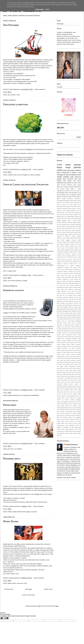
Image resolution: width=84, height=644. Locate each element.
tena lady (63, 416)
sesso (65, 183)
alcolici (79, 220)
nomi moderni (65, 362)
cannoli (59, 250)
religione (78, 170)
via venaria (72, 427)
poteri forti (11, 449)
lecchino (59, 337)
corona (58, 270)
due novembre (12, 95)
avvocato (63, 185)
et (67, 291)
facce (64, 295)
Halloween (78, 177)
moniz (63, 356)
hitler (65, 319)
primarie (73, 382)
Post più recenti (9, 589)
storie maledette (61, 412)
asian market (65, 230)
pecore (75, 372)
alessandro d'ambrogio (62, 222)
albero (58, 185)
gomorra (75, 315)
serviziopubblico (65, 402)
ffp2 (65, 301)
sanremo (79, 195)
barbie (76, 238)
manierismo (65, 347)
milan (76, 352)
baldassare (70, 234)
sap (75, 398)
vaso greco (34, 512)
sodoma (79, 406)
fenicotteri (65, 297)
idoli (68, 319)
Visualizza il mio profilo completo (66, 477)
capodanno (67, 250)
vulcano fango (72, 431)
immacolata (59, 323)
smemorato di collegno (71, 406)
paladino (66, 177)
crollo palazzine (77, 274)
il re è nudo (68, 321)
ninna (58, 362)
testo (75, 416)
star (58, 410)
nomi (61, 362)
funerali (62, 307)
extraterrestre (78, 293)
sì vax (71, 414)
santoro (72, 398)
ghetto (61, 311)
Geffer (58, 210)
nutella (68, 364)
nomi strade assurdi (73, 362)
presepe (78, 165)
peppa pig (71, 374)
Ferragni (70, 209)
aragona (79, 226)
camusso (76, 248)
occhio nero (20, 583)
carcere (79, 250)
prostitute (65, 386)
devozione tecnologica (62, 280)
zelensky (71, 433)
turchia (58, 422)
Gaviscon (79, 209)
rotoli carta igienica (72, 394)
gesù (58, 311)
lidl (58, 193)
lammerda (73, 333)
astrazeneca (78, 230)
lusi (66, 343)
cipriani (67, 262)
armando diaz (69, 228)
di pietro (71, 280)
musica (64, 358)
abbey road (78, 216)
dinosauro (64, 281)
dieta (80, 280)
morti (70, 193)
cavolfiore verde (12, 175)
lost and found (78, 341)
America (71, 205)
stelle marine (67, 410)
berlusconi (65, 172)
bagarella (62, 234)
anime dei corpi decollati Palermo (69, 226)
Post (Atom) (31, 595)
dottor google (75, 283)
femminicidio (78, 187)
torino (59, 172)
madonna (73, 175)
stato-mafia (61, 410)
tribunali (76, 419)
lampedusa (79, 333)
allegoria (75, 222)
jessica (75, 329)
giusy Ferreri (63, 315)
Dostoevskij (64, 209)
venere (66, 425)
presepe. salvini (61, 382)
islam (77, 327)
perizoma (79, 374)
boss (80, 242)
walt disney (78, 431)
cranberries (65, 272)
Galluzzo (74, 209)
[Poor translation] (6, 618)
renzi (62, 390)
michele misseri (70, 352)
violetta (63, 429)
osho (67, 368)
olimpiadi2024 (72, 366)
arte (77, 228)
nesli (65, 360)
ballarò (75, 234)
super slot (62, 414)
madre (14, 583)
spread (69, 183)
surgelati (67, 414)
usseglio (59, 423)
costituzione (60, 272)
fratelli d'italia (69, 305)
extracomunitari (71, 293)
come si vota (78, 264)
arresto (74, 228)
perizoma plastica (61, 376)
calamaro (72, 246)
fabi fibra (59, 295)
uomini (74, 197)
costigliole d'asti (77, 270)
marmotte (59, 349)
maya (67, 351)
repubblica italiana (69, 390)
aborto (79, 183)
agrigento (59, 220)
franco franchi (63, 305)
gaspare (76, 307)
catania (75, 252)
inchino (65, 323)
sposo (74, 408)
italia (69, 329)
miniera (79, 352)
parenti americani (66, 372)
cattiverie (79, 252)
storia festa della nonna (76, 410)
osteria (70, 368)
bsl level (77, 244)
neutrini (79, 360)
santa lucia (60, 197)
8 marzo (71, 203)
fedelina (79, 295)
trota (80, 419)
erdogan (59, 291)
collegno (75, 262)
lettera (69, 337)
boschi (77, 242)
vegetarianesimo (61, 425)
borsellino (69, 185)
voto (64, 431)
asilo (70, 230)
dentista (76, 278)
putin (66, 388)
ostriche (74, 368)
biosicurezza (60, 242)
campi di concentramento (68, 248)
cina (61, 262)
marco (69, 347)
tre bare (62, 419)
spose (71, 408)
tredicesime (67, 419)
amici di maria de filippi (73, 224)
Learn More (39, 10)
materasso (59, 351)
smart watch (78, 404)
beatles (63, 240)
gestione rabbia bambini (75, 309)
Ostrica (63, 214)
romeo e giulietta (77, 392)
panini (67, 370)
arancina (59, 228)
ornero (64, 368)
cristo (61, 274)
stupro (74, 412)
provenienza (70, 386)
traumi (58, 419)
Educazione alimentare (16, 104)
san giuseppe (73, 195)
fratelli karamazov (77, 305)
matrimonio (60, 183)
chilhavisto (70, 260)
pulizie (79, 386)
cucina (69, 276)
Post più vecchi (48, 589)
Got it (47, 10)
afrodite (10, 512)
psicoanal (75, 386)
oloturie (59, 368)
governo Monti (65, 189)
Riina (80, 214)
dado (76, 276)
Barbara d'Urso (77, 205)
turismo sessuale (65, 422)
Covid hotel (73, 207)
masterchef (78, 349)
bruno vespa (64, 167)
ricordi (76, 390)
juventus (79, 329)
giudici (75, 313)
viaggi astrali (78, 427)
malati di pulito (74, 343)
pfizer (69, 376)
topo (61, 418)
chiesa (64, 179)
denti (73, 278)
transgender (78, 418)
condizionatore (60, 268)
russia (67, 195)
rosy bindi (63, 394)
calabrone (67, 246)
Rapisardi (76, 214)
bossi (58, 244)
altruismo (65, 224)
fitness (58, 303)
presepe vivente (77, 380)
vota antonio (60, 431)
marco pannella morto (76, 347)
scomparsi (72, 400)
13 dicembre (74, 183)
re (77, 388)
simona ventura (60, 404)
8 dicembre (66, 203)
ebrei (68, 285)
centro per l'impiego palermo (68, 256)
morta (71, 356)
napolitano (75, 193)
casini (74, 185)
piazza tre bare (63, 378)
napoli (77, 358)
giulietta (79, 313)
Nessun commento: (40, 89)
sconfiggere (78, 400)
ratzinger (63, 195)
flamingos (63, 303)
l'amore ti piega (76, 331)
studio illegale (69, 412)
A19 (67, 205)
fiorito (77, 301)
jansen (72, 329)
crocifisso (71, 274)
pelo (58, 374)
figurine (71, 301)
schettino (79, 398)
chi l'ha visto (74, 258)
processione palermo (62, 384)
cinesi (64, 262)
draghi (58, 187)
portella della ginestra (62, 380)
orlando (59, 177)
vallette (63, 423)
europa (79, 291)
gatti (80, 307)
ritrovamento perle (61, 392)
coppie (75, 268)
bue (80, 244)
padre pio (62, 370)
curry (73, 276)
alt (62, 224)
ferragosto (71, 297)
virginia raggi (68, 429)
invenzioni (77, 325)
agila (76, 218)
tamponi (79, 414)
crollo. (58, 276)
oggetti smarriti (64, 366)
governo (65, 317)
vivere (76, 429)
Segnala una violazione (65, 155)
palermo (77, 167)
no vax (79, 193)
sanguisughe (72, 396)
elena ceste (78, 179)
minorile (68, 354)
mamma (59, 345)
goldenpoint (70, 315)
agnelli (79, 218)
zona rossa (59, 435)
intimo (72, 325)
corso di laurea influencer (15, 281)
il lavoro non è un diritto (74, 319)
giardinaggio (66, 311)
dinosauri (59, 281)
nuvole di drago (74, 364)
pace (58, 370)
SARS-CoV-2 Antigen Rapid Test (68, 216)
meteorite (59, 352)
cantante (62, 250)
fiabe (68, 301)
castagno (71, 252)
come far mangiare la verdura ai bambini (29, 175)
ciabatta (15, 512)
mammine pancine (66, 345)
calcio (76, 246)
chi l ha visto (67, 258)
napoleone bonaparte (71, 358)
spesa (69, 408)
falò (67, 295)
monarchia (79, 354)
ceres (76, 256)
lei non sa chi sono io (75, 191)
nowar (64, 364)
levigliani (59, 339)
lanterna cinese (61, 335)
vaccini (64, 199)
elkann (58, 289)
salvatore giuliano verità (63, 396)
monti (79, 175)
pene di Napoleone (64, 374)
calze (80, 246)
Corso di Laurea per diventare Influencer (26, 184)
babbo (77, 232)
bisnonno (65, 242)
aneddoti (59, 179)
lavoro (79, 181)
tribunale (72, 419)
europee (59, 293)
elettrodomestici (60, 287)
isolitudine (65, 329)
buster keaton (60, 246)
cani (80, 248)
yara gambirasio (61, 433)
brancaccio (62, 244)
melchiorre (71, 351)
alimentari (70, 222)
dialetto (76, 280)
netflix (69, 360)
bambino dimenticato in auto (16, 395)
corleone (79, 268)
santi (68, 398)
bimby (79, 240)
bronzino (72, 244)
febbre (75, 295)
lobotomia (59, 341)
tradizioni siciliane (67, 418)
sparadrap (65, 408)
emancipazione (78, 289)
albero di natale (72, 220)
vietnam (59, 429)
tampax (75, 414)
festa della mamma (71, 299)
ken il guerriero (65, 331)
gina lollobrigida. (73, 311)
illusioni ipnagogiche (76, 321)
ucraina (70, 197)
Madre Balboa (11, 521)
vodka (80, 429)
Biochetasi (59, 207)
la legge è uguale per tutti (64, 333)
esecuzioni (64, 291)
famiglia (71, 187)
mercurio (76, 351)
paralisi (75, 370)
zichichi (75, 433)
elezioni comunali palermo (75, 287)
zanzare (67, 433)
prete (66, 382)
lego (62, 337)
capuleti (76, 250)
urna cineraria (78, 422)
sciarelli (59, 400)
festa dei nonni (77, 297)
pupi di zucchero (61, 388)
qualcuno (75, 388)
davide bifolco (68, 278)
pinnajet (69, 378)
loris (73, 341)
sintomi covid (72, 404)
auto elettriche (63, 232)
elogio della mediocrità (67, 289)
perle (66, 376)
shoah (70, 402)
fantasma (71, 295)
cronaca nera (64, 276)
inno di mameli (77, 323)
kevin (70, 331)
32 (63, 203)
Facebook (60, 87)
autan (58, 232)
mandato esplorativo (76, 345)
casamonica (66, 252)
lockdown (69, 341)
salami (79, 394)
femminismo (60, 297)
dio (67, 281)
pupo (73, 170)
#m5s (60, 203)
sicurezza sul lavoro (76, 402)
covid (59, 165)
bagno (66, 234)
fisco (80, 301)
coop (71, 268)
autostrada (72, 232)
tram (74, 418)
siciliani (65, 197)
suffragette (79, 412)
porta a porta (78, 378)
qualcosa (70, 388)
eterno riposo (71, 291)
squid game (78, 408)
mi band (64, 352)
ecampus (25, 281)
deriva (80, 278)
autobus (68, 232)
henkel (62, 319)
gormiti (61, 317)
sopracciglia (60, 408)
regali (80, 388)
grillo (76, 317)
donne (70, 283)
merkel (79, 351)
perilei (75, 374)
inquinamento (60, 191)
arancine (63, 228)
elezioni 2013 (61, 181)
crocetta (79, 185)
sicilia (60, 170)
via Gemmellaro (65, 427)
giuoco (58, 315)
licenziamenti (68, 339)
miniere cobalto (61, 354)
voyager (67, 431)
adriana (10, 583)
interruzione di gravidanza (63, 325)
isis (75, 327)
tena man (67, 416)
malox (80, 343)
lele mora (65, 337)
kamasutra (59, 331)
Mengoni (77, 212)
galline (70, 307)
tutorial (72, 422)
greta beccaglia (71, 317)
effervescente (78, 285)
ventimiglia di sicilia (74, 425)
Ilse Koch (79, 210)
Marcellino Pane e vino (62, 212)
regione (59, 390)
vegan (80, 423)
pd (57, 195)
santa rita (64, 398)
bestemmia (74, 240)
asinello (73, 230)
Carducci (68, 207)
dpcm (64, 285)
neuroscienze (74, 360)
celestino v (68, 254)
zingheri (79, 433)
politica (73, 378)
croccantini (66, 274)
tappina (28, 512)
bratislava (67, 244)
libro (63, 339)
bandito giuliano (70, 238)
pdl (59, 195)
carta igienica (60, 252)
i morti (18, 95)
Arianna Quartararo (71, 445)
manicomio (59, 347)
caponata (72, 250)
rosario (58, 394)
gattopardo (59, 309)
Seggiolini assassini (13, 290)
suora (58, 414)
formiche (76, 303)
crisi (75, 272)
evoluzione (64, 293)
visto (73, 429)
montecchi (67, 356)
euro (76, 291)
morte (74, 356)
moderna (73, 354)
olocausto (79, 366)
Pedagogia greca (12, 459)
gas (73, 307)
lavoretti (66, 191)
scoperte (59, 402)
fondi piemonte (69, 303)
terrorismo (72, 416)
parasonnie (59, 372)
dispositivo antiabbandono (32, 395)
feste (63, 301)
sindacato (66, 404)
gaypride (64, 309)
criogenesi (71, 272)
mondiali (59, 356)
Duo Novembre (11, 25)
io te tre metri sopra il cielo (67, 327)
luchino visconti (61, 343)
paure (72, 372)
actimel (59, 218)
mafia (65, 170)
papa (69, 170)
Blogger (56, 606)
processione (78, 382)
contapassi (67, 268)
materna (63, 351)
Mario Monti (71, 212)
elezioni (66, 287)
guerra (73, 189)
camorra (59, 248)
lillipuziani (75, 339)
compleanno (78, 266)
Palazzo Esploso (69, 214)
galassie (66, 307)
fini (58, 189)
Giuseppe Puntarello (71, 210)
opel (62, 368)
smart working (60, 406)
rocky (25, 583)
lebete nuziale (22, 512)
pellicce (79, 372)
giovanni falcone (69, 313)
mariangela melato (64, 193)
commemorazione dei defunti (65, 266)
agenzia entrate (71, 218)
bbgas (58, 240)
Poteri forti (10, 405)
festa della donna (61, 299)
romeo (71, 392)
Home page (28, 589)
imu (75, 181)
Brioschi (64, 207)
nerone (62, 360)
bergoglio (68, 240)
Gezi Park (63, 210)
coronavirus (70, 179)
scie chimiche (18, 449)
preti (69, 382)
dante (63, 278)
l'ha (80, 331)
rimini (80, 390)
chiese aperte (64, 260)
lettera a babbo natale (76, 337)
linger (80, 339)
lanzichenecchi (69, 335)
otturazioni (79, 368)
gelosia (68, 309)
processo (71, 384)
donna (67, 283)
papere (71, 370)
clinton (71, 262)
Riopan (58, 216)
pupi (72, 177)
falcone (70, 181)
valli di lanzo (68, 423)
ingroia (69, 323)
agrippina (64, 220)
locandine (64, 341)
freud (58, 307)
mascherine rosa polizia (69, 349)
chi (62, 258)
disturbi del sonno (61, 283)
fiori (74, 301)
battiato (79, 238)
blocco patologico (71, 242)
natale (68, 165)
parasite (79, 370)
